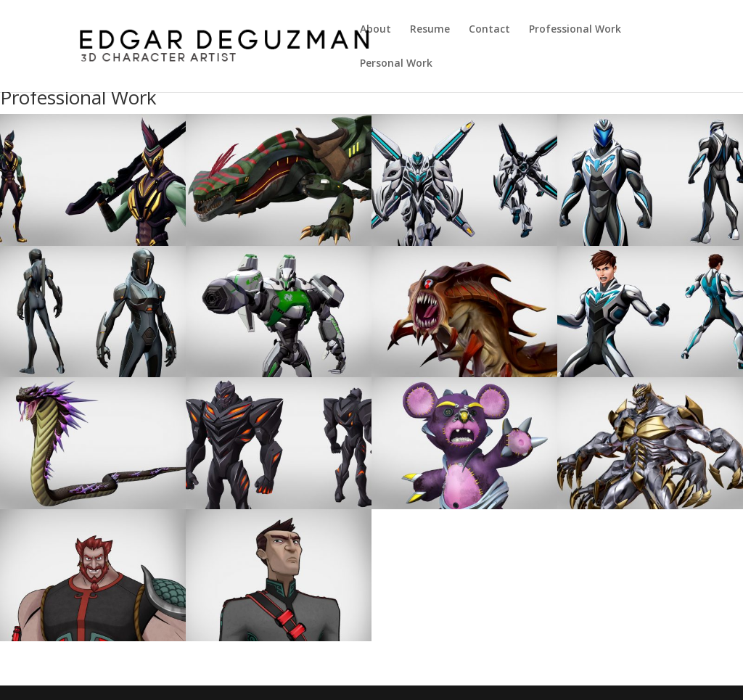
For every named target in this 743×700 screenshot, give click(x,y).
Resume (430, 30)
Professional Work (575, 30)
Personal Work (396, 64)
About (375, 30)
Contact (489, 30)
